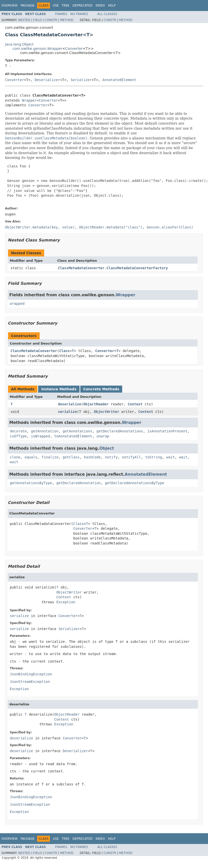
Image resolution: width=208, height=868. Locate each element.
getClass (71, 457)
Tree (66, 6)
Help (112, 6)
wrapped (17, 304)
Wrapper (29, 100)
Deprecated (83, 6)
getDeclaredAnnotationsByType (134, 483)
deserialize (70, 404)
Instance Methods (59, 389)
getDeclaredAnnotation (78, 483)
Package (27, 6)
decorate (18, 431)
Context (135, 404)
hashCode (92, 457)
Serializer (81, 80)
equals (31, 457)
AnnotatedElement (119, 80)
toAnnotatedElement (73, 436)
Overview (10, 6)
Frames (61, 14)
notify (111, 457)
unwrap (103, 436)
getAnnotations (78, 431)
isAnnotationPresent (167, 431)
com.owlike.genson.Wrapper (37, 49)
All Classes (107, 14)
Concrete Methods (101, 389)
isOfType (18, 436)
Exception (66, 602)
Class (64, 351)
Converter (74, 49)
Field (37, 20)
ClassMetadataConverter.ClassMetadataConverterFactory (113, 268)
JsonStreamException (30, 682)
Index (100, 6)
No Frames (79, 14)
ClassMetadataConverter (34, 351)
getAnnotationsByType (31, 483)
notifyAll (131, 457)
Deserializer (47, 80)
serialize (67, 412)
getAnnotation (45, 431)
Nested (24, 20)
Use (56, 6)
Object (107, 448)
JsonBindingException (31, 674)
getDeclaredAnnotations (120, 431)
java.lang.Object (19, 44)
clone (15, 457)
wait (171, 457)
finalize (50, 457)
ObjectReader (96, 404)
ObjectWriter (107, 412)
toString (154, 457)
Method (67, 20)
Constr (51, 20)
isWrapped (40, 436)
